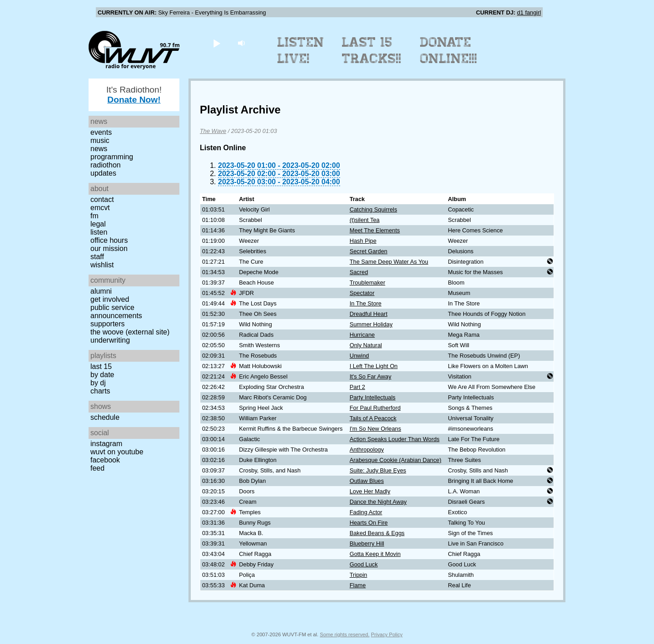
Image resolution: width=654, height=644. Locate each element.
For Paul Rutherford (375, 408)
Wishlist (102, 265)
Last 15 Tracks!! (372, 50)
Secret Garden (369, 251)
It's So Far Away (371, 376)
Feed (97, 468)
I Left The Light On (374, 366)
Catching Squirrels (374, 209)
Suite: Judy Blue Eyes (378, 470)
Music (100, 140)
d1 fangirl (529, 12)
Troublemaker (367, 283)
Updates (103, 173)
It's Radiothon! (134, 95)
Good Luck (364, 564)
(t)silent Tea (365, 220)
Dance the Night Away (378, 502)
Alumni (101, 291)
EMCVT (100, 208)
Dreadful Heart (369, 314)
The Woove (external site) (130, 332)
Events (101, 132)
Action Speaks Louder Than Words (395, 439)
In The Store (366, 303)
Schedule (105, 417)
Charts (100, 391)
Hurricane (362, 335)
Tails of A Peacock (373, 418)
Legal (98, 224)
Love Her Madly (370, 491)
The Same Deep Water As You (389, 262)
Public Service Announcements (116, 312)
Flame (358, 585)
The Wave (213, 131)
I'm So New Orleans (375, 429)
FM (94, 216)
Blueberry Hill (367, 543)
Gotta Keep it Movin (375, 554)
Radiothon (106, 165)
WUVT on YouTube (117, 452)
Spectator (362, 293)
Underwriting (110, 340)
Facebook (105, 460)
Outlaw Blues (367, 481)
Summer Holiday (371, 324)
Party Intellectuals (373, 397)
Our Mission (109, 248)
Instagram (106, 444)
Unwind (359, 356)
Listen (99, 232)
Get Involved (110, 299)
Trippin (359, 575)
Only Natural (366, 345)
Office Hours (109, 240)
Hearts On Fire (369, 523)
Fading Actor (366, 512)
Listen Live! (301, 50)
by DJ (98, 383)
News (99, 149)
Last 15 (101, 366)
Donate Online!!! (449, 50)
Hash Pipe (363, 241)
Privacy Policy (387, 634)
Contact (102, 199)
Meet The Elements (375, 230)
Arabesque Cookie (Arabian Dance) (396, 460)
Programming (112, 157)
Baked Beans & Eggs (377, 533)
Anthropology (367, 450)
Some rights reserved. (344, 634)
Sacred (359, 272)
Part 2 (357, 387)
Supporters (108, 324)
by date (102, 375)
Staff (97, 257)
